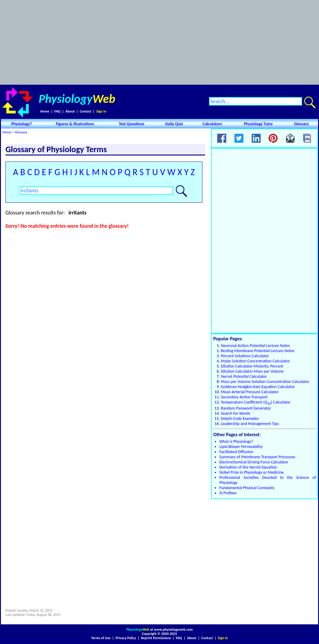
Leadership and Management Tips (250, 424)
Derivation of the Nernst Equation (248, 467)
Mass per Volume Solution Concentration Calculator (265, 382)
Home (45, 111)
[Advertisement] (160, 42)
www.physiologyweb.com (173, 629)
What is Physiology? (236, 441)
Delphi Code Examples (240, 418)
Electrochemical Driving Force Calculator (254, 462)
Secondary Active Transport (244, 397)
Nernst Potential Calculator (244, 376)
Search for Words (235, 413)
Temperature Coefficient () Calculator (256, 402)
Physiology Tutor (258, 124)
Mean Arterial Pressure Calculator (250, 392)
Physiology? (22, 124)
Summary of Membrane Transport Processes (257, 457)
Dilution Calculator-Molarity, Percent (252, 366)
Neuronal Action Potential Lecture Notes (255, 346)
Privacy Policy (126, 638)
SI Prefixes (228, 493)
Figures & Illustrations (75, 124)
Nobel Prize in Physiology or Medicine (251, 472)
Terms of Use (101, 638)
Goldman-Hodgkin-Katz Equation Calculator (258, 387)
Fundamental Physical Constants (247, 488)
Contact (85, 111)
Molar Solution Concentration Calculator (255, 361)
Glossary (301, 124)
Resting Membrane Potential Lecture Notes (258, 351)
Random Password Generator (246, 408)
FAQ (57, 111)
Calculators (212, 124)
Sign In (101, 111)
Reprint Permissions (156, 638)
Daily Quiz (174, 124)
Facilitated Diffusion (236, 452)
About (70, 111)
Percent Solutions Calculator (245, 356)
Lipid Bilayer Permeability (241, 447)
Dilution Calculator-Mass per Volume (252, 371)
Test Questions (132, 124)
